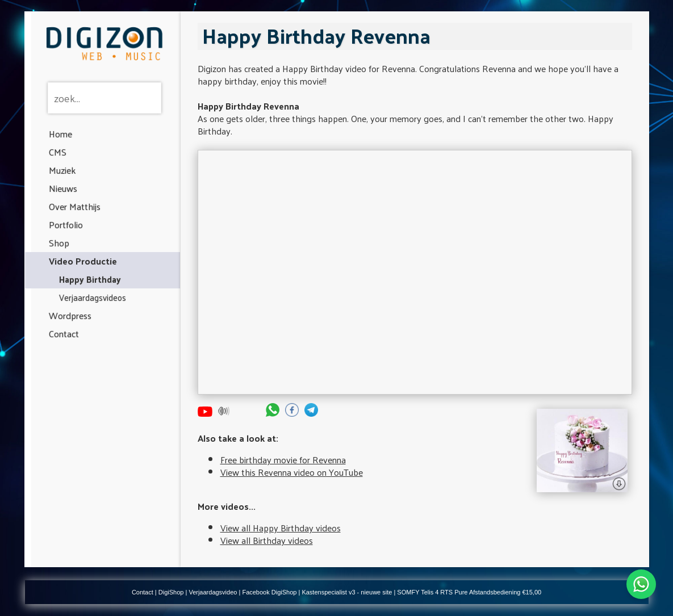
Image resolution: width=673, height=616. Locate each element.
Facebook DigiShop (269, 592)
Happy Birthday (90, 279)
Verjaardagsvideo (213, 592)
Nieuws (63, 188)
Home (60, 134)
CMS (58, 152)
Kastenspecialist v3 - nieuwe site (347, 592)
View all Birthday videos (267, 540)
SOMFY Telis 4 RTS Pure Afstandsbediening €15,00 (469, 592)
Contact (64, 334)
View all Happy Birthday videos (281, 528)
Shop (59, 243)
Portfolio (66, 225)
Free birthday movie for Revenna (283, 460)
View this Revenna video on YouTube (292, 472)
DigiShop (171, 592)
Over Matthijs (75, 206)
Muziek (62, 170)
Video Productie (83, 261)
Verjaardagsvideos (93, 297)
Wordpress (70, 315)
